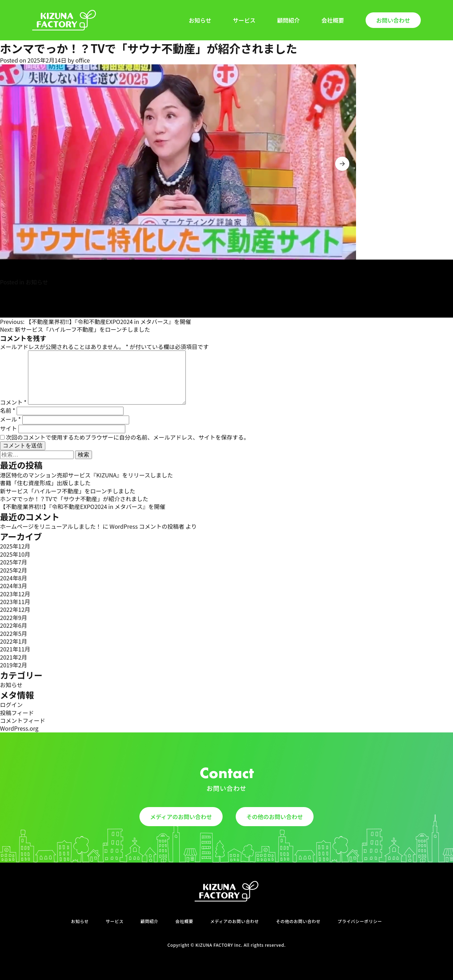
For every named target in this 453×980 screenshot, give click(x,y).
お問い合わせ (393, 20)
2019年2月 (13, 665)
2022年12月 (15, 609)
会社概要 (333, 20)
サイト (8, 428)
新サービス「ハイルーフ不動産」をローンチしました (68, 491)
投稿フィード (17, 713)
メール (10, 419)
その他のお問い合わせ (275, 817)
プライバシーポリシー (360, 921)
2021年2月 (13, 657)
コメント (13, 402)
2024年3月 (13, 586)
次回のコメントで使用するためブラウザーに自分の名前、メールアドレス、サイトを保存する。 (128, 437)
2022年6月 (13, 625)
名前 (8, 410)
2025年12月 (15, 546)
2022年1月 (13, 641)
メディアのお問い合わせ (181, 817)
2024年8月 (13, 578)
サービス (244, 20)
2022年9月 (13, 617)
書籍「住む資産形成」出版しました (45, 483)
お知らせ (200, 20)
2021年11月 (15, 649)
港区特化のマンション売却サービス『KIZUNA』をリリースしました (86, 475)
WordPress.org (19, 728)
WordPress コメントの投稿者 (147, 526)
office (83, 60)
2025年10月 (15, 554)
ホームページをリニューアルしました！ (51, 526)
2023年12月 (15, 594)
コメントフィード (23, 720)
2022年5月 (13, 633)
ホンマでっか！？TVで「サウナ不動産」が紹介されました (74, 499)
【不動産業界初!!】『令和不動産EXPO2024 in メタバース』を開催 (83, 506)
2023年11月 (15, 602)
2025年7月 (13, 562)
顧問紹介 (288, 20)
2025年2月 (13, 570)
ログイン (11, 704)
